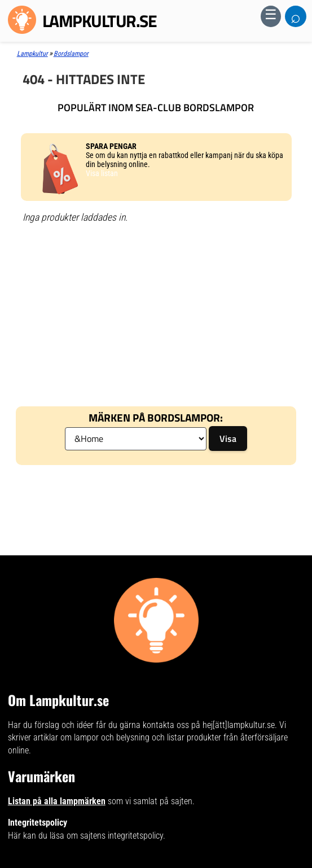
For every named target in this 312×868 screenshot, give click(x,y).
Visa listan (102, 173)
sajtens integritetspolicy (122, 836)
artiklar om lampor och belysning (91, 737)
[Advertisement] (156, 313)
